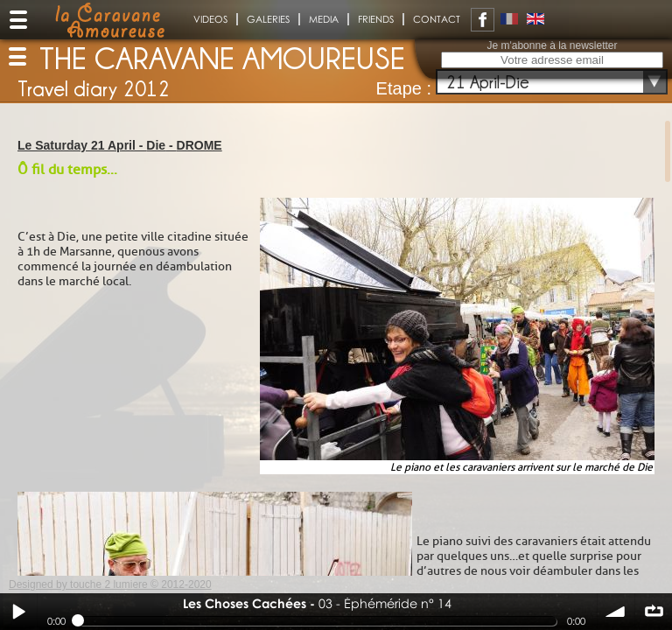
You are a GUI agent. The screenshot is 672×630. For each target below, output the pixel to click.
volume (616, 612)
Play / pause (18, 612)
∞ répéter (654, 612)
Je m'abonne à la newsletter (552, 45)
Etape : (404, 88)
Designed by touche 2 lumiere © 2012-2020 (110, 584)
